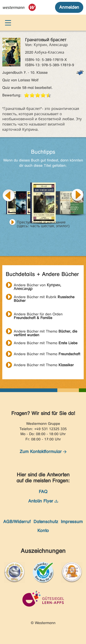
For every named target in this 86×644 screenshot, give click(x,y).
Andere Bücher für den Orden (38, 315)
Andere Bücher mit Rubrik (44, 297)
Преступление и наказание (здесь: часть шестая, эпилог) (43, 223)
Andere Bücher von (37, 286)
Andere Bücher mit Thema (46, 332)
